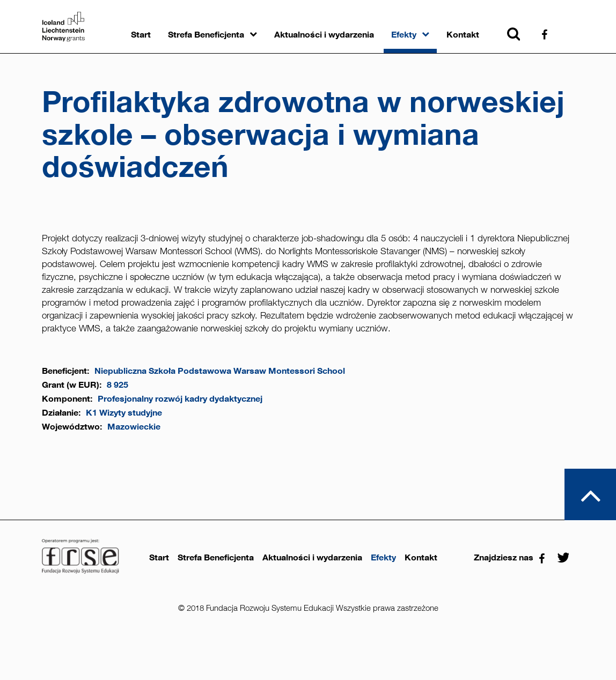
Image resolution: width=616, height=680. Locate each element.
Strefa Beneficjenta (206, 35)
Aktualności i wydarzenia (324, 35)
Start (141, 35)
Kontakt (463, 35)
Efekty (404, 35)
